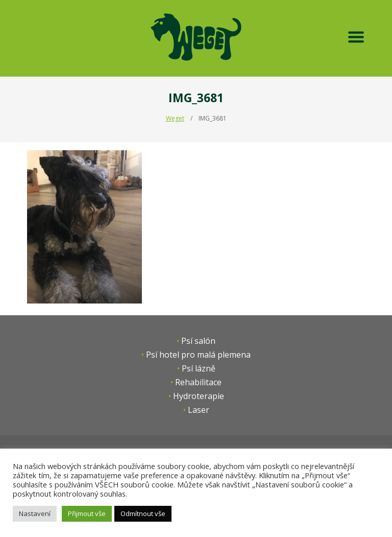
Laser (199, 410)
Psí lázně (199, 368)
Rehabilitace (198, 382)
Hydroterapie (199, 396)
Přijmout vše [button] (87, 513)
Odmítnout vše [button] (143, 513)
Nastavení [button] (35, 513)
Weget (175, 118)
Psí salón (198, 341)
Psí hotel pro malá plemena (198, 355)
